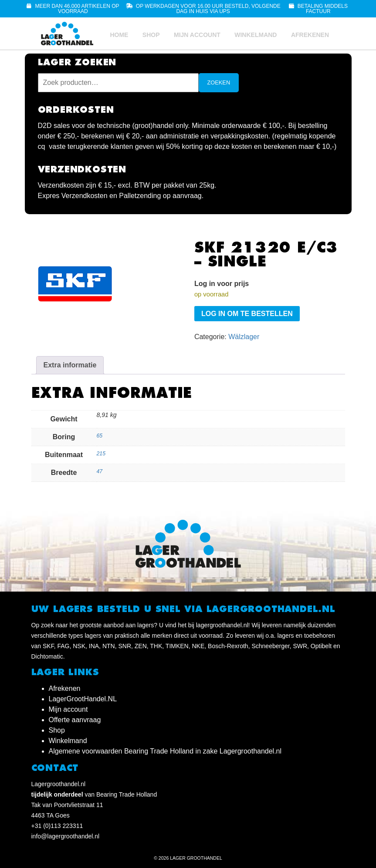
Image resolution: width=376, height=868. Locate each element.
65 (100, 436)
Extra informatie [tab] (70, 365)
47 (100, 471)
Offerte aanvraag (75, 720)
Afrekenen (310, 35)
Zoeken (219, 82)
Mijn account (197, 35)
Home (119, 35)
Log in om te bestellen (247, 314)
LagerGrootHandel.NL (83, 699)
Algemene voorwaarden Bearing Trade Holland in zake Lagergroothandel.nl (165, 751)
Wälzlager (244, 337)
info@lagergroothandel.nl (66, 836)
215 (101, 454)
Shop (151, 35)
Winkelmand (256, 35)
